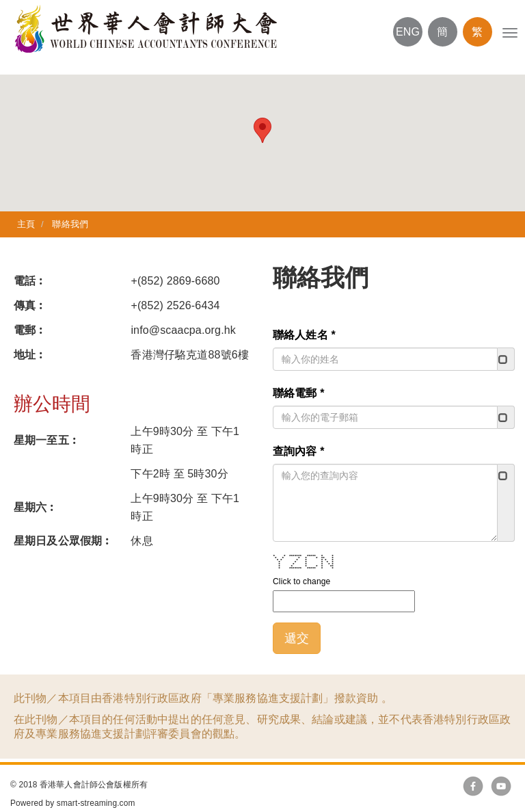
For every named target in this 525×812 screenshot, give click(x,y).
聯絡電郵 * (301, 393)
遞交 (299, 638)
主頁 (26, 224)
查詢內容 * (301, 451)
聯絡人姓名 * (306, 335)
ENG (408, 32)
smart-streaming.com (96, 803)
